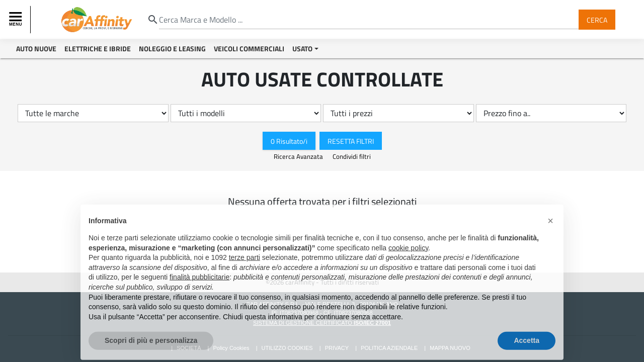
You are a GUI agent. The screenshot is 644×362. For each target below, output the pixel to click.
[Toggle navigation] (17, 20)
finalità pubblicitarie (199, 282)
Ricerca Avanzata (299, 156)
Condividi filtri (352, 156)
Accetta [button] (527, 345)
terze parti (245, 262)
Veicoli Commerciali (249, 49)
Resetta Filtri (351, 141)
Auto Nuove (36, 49)
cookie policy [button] (408, 252)
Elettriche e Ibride (98, 49)
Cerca (597, 19)
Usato (302, 49)
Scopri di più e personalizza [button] (151, 345)
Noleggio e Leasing (172, 49)
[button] (550, 225)
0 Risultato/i (289, 141)
